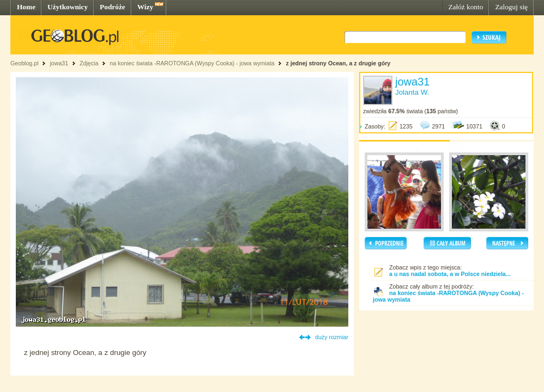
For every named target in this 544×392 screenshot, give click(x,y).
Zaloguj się (511, 7)
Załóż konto (466, 7)
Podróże (113, 7)
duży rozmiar (332, 337)
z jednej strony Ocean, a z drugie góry (338, 63)
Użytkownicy (68, 7)
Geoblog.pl (25, 63)
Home (26, 7)
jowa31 (59, 63)
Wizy (145, 7)
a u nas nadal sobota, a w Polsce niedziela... (450, 274)
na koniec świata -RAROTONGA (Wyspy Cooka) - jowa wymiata (192, 63)
